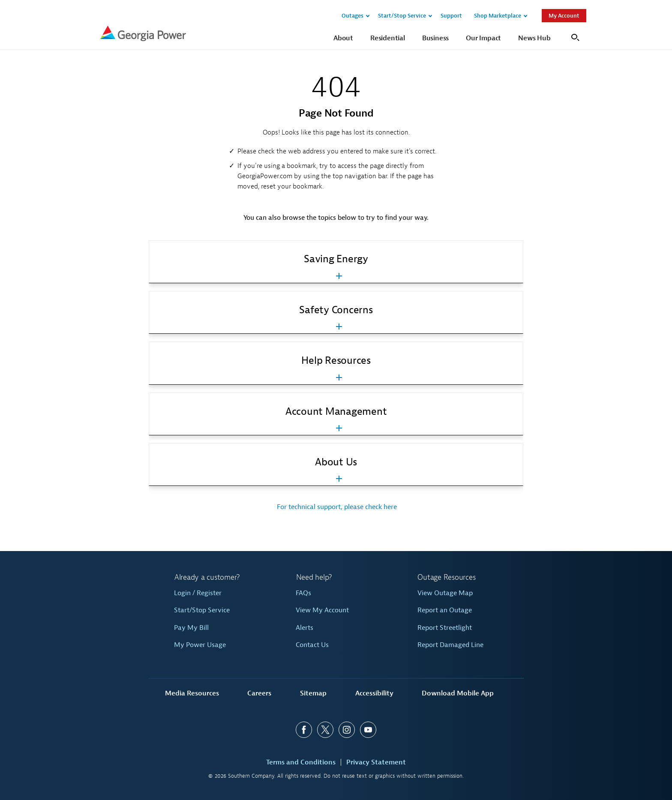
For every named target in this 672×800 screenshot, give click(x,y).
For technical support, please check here (336, 507)
